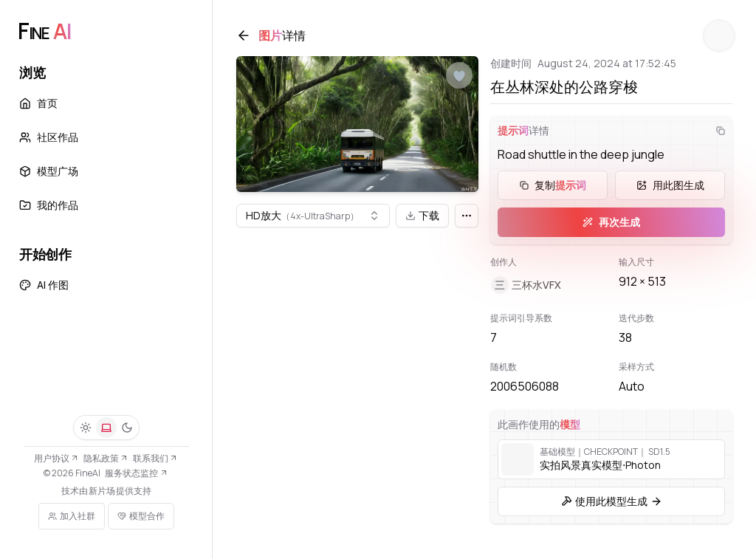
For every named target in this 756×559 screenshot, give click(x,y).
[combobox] (313, 216)
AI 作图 (44, 285)
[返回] (244, 35)
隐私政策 (106, 458)
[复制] (721, 131)
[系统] (106, 428)
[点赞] (459, 76)
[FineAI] (44, 31)
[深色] (127, 428)
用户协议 (56, 458)
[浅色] (86, 428)
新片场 (102, 491)
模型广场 (49, 171)
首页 (38, 103)
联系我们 (155, 458)
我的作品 (49, 205)
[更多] (467, 216)
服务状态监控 (136, 473)
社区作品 (49, 137)
